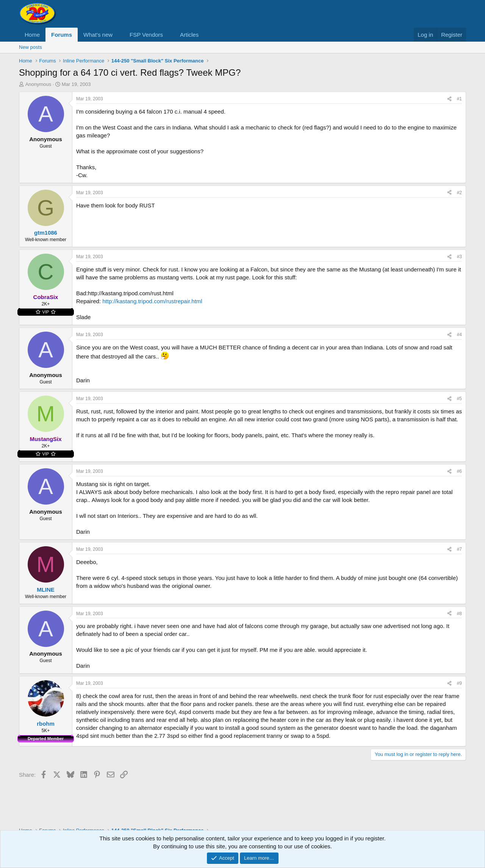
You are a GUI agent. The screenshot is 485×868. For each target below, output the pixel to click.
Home (32, 35)
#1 (459, 99)
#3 (459, 257)
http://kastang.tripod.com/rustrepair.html (152, 301)
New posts (31, 47)
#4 (459, 335)
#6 (459, 471)
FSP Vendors (146, 35)
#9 (459, 683)
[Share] (449, 99)
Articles (189, 35)
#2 (459, 193)
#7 (459, 549)
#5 (459, 399)
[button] (119, 35)
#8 (459, 614)
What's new (98, 35)
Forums (62, 35)
